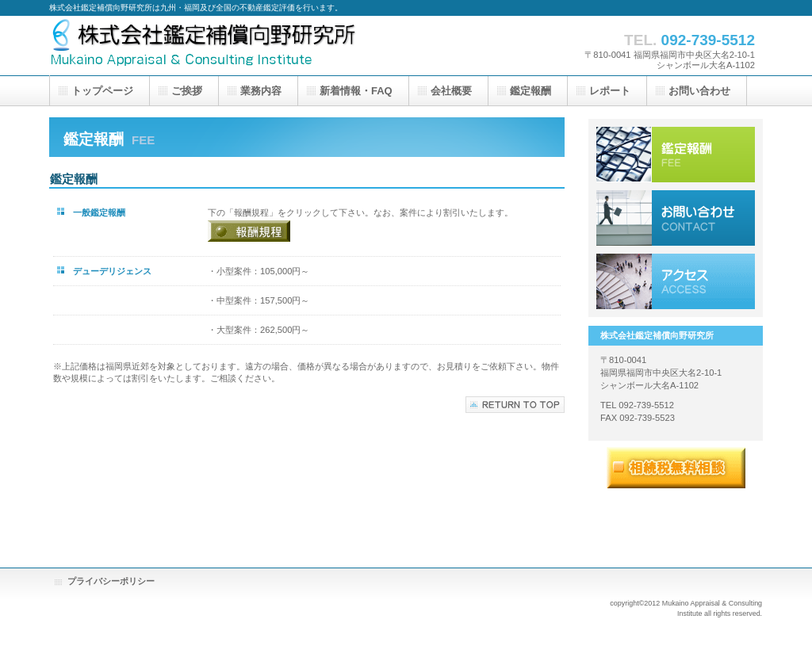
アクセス (676, 281)
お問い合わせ (676, 218)
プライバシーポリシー (111, 581)
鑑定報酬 (676, 155)
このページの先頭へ (515, 405)
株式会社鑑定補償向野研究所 (208, 46)
